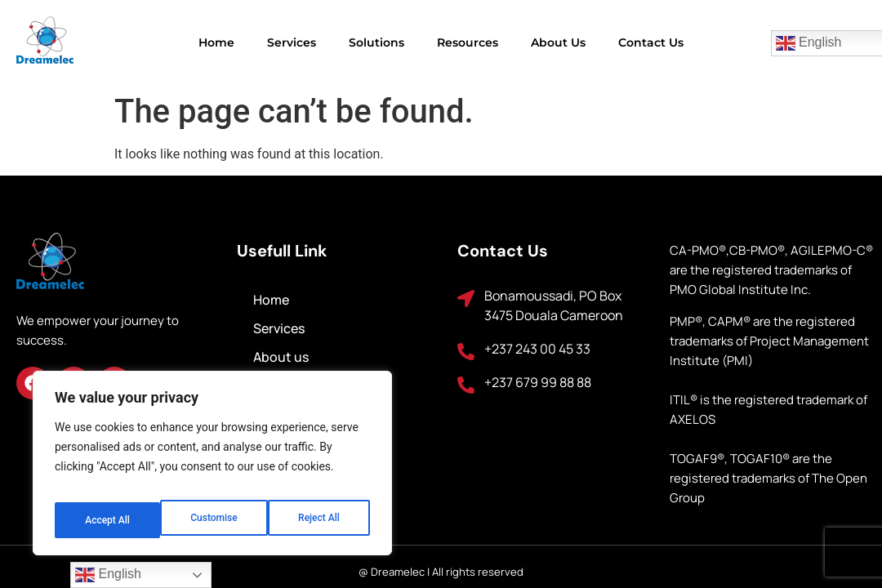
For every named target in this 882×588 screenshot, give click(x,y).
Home (216, 42)
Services (292, 42)
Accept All (319, 520)
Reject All (214, 520)
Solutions (376, 42)
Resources (468, 42)
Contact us (651, 42)
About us (558, 42)
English (108, 575)
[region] (212, 470)
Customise (107, 520)
